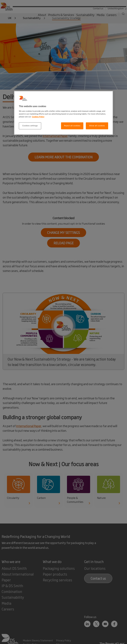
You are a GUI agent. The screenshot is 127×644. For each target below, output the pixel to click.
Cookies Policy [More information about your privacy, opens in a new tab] (38, 117)
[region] (63, 113)
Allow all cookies (97, 126)
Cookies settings (30, 126)
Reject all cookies (72, 126)
